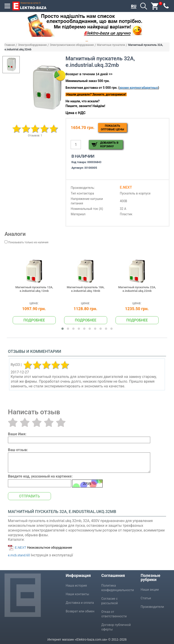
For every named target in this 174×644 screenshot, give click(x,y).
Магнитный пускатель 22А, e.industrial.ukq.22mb (137, 289)
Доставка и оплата (80, 603)
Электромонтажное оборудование (72, 45)
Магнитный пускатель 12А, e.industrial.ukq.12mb (34, 289)
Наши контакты (77, 594)
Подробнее (34, 320)
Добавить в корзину (109, 144)
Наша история (76, 585)
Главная (10, 45)
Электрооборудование (32, 45)
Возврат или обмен (80, 611)
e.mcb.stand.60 (19, 555)
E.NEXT (21, 548)
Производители (152, 607)
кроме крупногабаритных (139, 88)
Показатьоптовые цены (112, 128)
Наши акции (150, 590)
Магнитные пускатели (111, 45)
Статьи (146, 598)
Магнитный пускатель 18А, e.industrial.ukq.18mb (86, 289)
